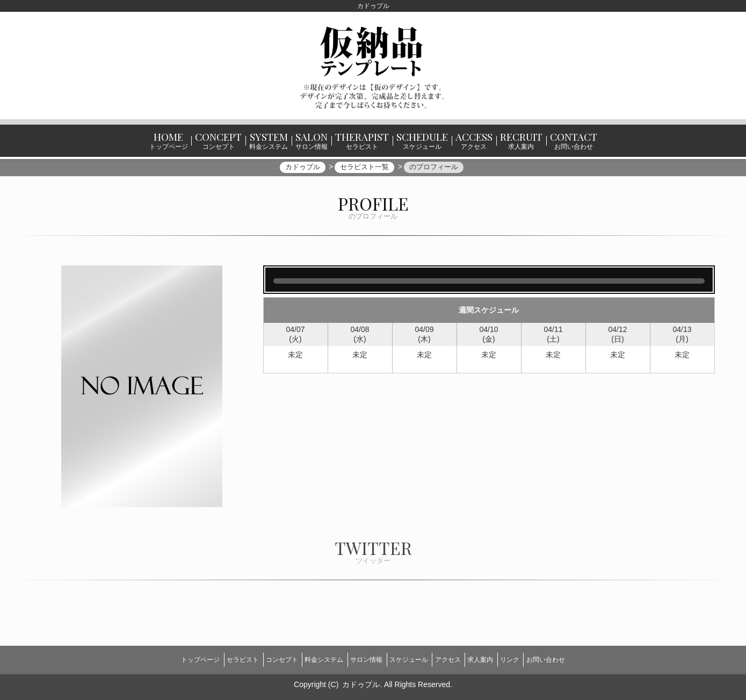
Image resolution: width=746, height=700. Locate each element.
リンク (537, 659)
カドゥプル (361, 679)
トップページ (165, 659)
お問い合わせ (581, 659)
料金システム (312, 659)
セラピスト (215, 659)
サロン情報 (363, 659)
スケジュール (412, 659)
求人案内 (500, 659)
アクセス (460, 659)
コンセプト (262, 659)
